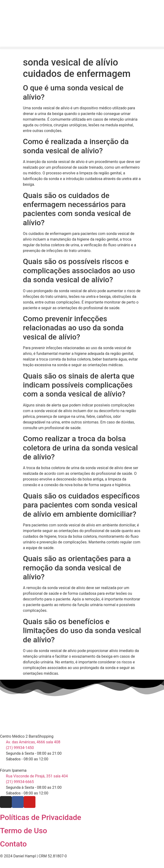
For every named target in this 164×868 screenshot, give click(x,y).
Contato (13, 844)
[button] (82, 48)
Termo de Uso (24, 831)
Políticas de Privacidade (41, 817)
